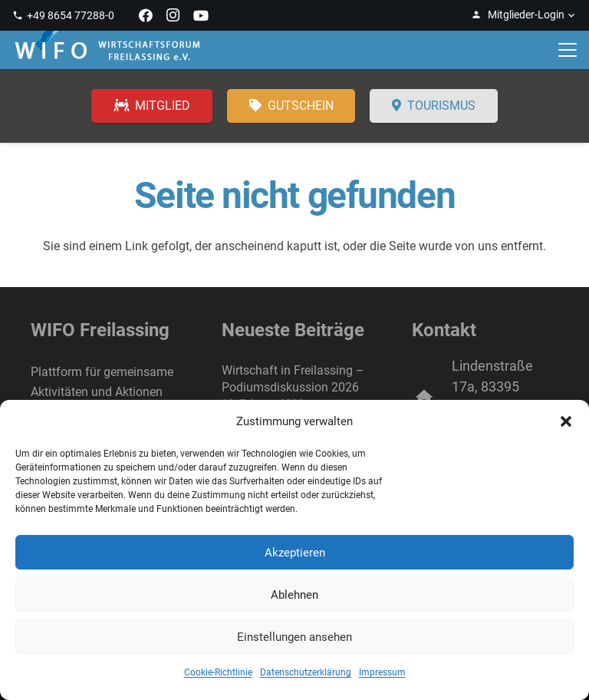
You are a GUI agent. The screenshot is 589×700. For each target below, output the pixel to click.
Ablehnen (294, 595)
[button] (566, 421)
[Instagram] (173, 15)
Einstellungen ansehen (294, 637)
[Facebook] (146, 15)
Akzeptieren (295, 553)
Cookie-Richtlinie (218, 672)
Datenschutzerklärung (306, 672)
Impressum (382, 672)
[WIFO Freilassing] (107, 50)
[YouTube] (201, 15)
